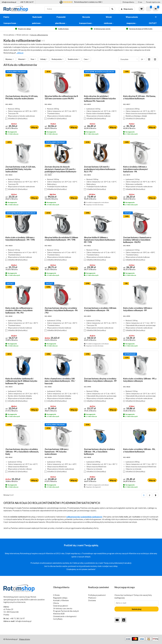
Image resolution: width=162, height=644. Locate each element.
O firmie (56, 595)
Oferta (56, 603)
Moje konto (127, 9)
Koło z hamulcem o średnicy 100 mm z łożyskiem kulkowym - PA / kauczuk (60, 381)
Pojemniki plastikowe (61, 20)
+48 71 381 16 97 (27, 2)
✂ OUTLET (153, 20)
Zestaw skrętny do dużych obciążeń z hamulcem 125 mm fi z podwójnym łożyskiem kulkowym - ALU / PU (61, 169)
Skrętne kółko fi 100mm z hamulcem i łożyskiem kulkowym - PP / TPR (100, 240)
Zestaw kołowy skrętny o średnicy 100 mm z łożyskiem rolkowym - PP (100, 380)
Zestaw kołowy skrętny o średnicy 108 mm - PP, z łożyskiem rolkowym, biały (22, 451)
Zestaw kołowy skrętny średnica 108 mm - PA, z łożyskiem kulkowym (99, 451)
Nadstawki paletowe (37, 20)
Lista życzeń (142, 9)
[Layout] (149, 59)
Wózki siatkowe (109, 20)
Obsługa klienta (128, 2)
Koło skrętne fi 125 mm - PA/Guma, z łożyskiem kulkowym (139, 97)
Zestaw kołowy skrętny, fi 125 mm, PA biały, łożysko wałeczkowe (22, 97)
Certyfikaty (58, 619)
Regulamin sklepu (60, 598)
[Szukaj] (112, 9)
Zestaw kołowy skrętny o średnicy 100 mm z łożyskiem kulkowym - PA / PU (61, 310)
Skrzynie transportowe (86, 20)
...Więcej (20, 53)
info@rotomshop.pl (9, 2)
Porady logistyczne (153, 2)
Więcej (34, 127)
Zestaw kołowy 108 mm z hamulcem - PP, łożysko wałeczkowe (57, 451)
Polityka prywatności (97, 595)
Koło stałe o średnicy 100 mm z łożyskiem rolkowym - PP (138, 309)
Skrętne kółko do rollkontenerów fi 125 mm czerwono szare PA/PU (61, 97)
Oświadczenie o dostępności (65, 616)
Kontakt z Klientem (61, 600)
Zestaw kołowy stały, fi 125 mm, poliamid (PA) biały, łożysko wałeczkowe (21, 169)
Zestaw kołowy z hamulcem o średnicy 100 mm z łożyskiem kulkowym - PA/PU (137, 240)
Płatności (92, 598)
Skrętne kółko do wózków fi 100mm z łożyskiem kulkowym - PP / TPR (61, 239)
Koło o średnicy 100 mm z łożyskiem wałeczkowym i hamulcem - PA (135, 169)
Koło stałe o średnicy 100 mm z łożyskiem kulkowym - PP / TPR (20, 239)
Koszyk (156, 9)
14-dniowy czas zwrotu (63, 608)
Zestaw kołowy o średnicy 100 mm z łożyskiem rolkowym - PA (100, 309)
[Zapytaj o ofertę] (149, 9)
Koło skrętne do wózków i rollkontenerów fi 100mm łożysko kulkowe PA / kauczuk (100, 98)
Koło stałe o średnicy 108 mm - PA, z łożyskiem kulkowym (139, 450)
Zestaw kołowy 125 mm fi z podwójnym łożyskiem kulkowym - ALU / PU (100, 169)
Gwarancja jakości (61, 606)
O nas (140, 2)
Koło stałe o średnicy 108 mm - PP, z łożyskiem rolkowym (140, 380)
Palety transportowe (11, 20)
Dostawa (92, 600)
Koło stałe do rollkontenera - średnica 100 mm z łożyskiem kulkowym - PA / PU (19, 310)
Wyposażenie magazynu (132, 20)
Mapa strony (25, 639)
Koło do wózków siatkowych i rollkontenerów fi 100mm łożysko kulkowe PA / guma (21, 381)
